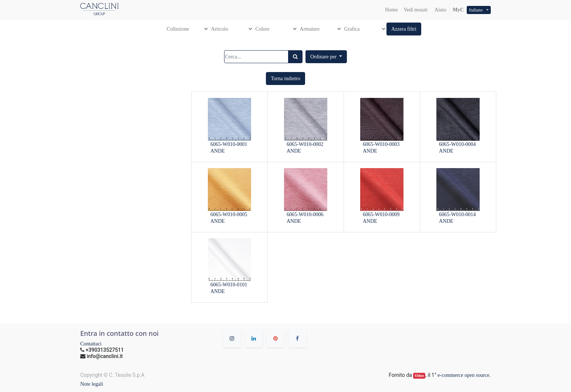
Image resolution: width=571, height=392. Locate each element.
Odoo (420, 376)
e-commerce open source (463, 375)
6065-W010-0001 (229, 144)
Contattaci (91, 344)
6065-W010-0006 (305, 214)
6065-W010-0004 (457, 144)
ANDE (218, 151)
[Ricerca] (295, 57)
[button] (404, 29)
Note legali (92, 384)
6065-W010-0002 (305, 144)
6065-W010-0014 (457, 214)
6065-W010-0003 (381, 144)
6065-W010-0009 (381, 214)
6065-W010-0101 (229, 285)
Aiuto (440, 10)
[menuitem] (391, 10)
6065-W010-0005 (229, 214)
